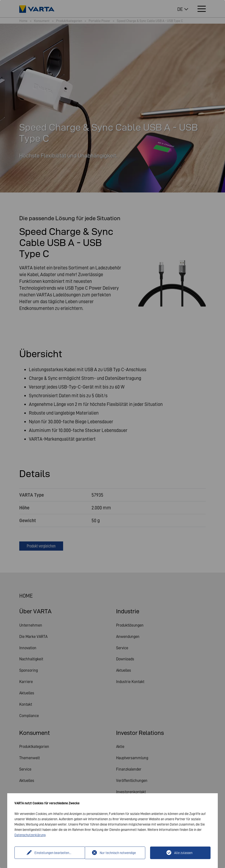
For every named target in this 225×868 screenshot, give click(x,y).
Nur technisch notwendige (118, 853)
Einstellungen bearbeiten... (50, 853)
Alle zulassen (183, 853)
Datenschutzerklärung (30, 835)
